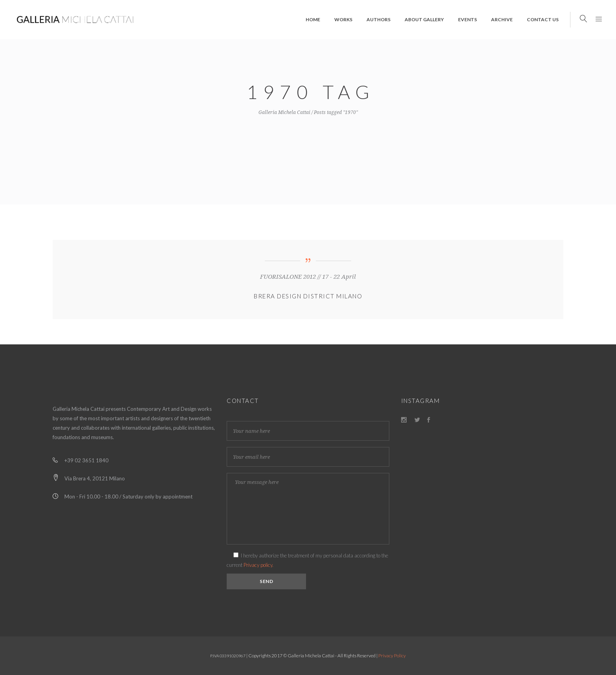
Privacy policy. (258, 565)
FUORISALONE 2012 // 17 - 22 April (308, 277)
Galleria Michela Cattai (284, 112)
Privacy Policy (392, 656)
